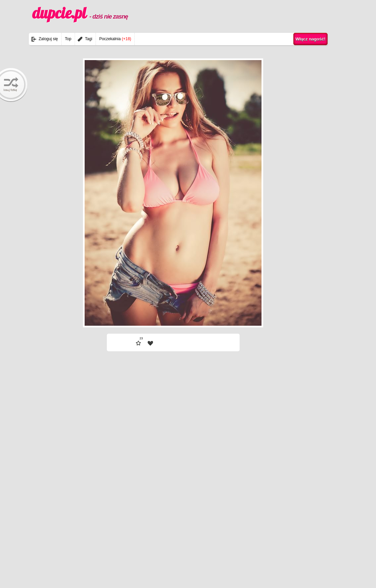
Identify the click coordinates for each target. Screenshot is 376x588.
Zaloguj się (48, 39)
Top (68, 39)
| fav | (150, 343)
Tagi (89, 39)
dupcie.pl (80, 13)
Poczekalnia (115, 39)
